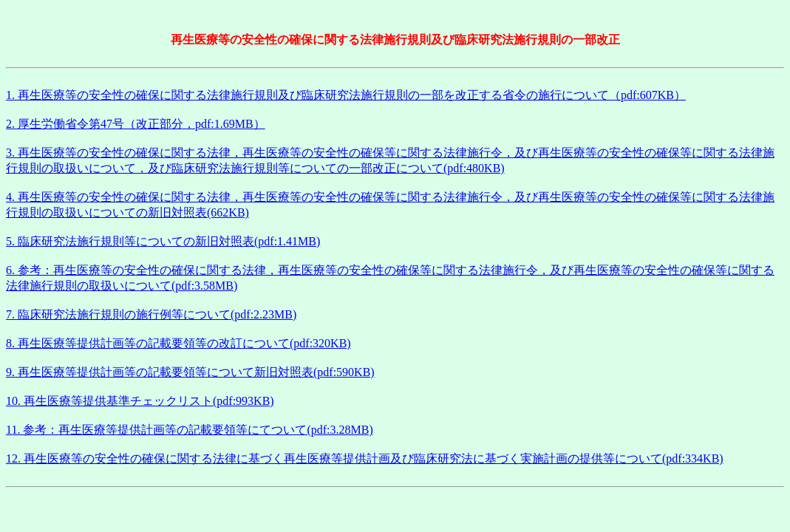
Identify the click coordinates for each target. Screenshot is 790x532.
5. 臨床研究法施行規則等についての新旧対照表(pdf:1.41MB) (163, 241)
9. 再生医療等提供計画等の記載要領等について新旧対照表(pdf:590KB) (190, 372)
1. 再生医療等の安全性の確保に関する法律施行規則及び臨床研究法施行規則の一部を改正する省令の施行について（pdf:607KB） (346, 95)
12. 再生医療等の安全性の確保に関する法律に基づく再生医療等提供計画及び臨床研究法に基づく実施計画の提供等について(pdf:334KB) (365, 458)
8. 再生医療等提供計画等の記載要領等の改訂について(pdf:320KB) (178, 343)
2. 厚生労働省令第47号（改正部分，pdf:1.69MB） (136, 124)
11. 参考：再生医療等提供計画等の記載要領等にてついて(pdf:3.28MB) (190, 430)
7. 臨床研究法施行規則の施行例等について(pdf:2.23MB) (151, 314)
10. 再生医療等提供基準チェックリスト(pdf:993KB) (140, 401)
